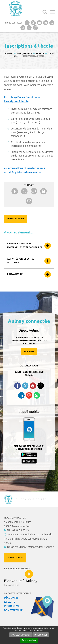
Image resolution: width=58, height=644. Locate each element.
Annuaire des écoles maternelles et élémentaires (25, 246)
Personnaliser (29, 640)
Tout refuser (41, 635)
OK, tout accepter (21, 635)
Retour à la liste (16, 219)
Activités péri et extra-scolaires (21, 261)
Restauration (15, 274)
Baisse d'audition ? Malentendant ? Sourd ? (30, 547)
